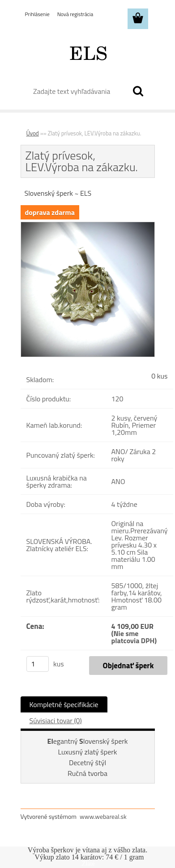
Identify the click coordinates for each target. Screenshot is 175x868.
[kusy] (38, 664)
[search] (138, 91)
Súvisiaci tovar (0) (56, 721)
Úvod (33, 133)
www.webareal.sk (103, 816)
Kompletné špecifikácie (64, 704)
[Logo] (87, 52)
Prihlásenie (37, 14)
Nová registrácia (75, 14)
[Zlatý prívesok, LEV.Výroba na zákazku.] (88, 226)
